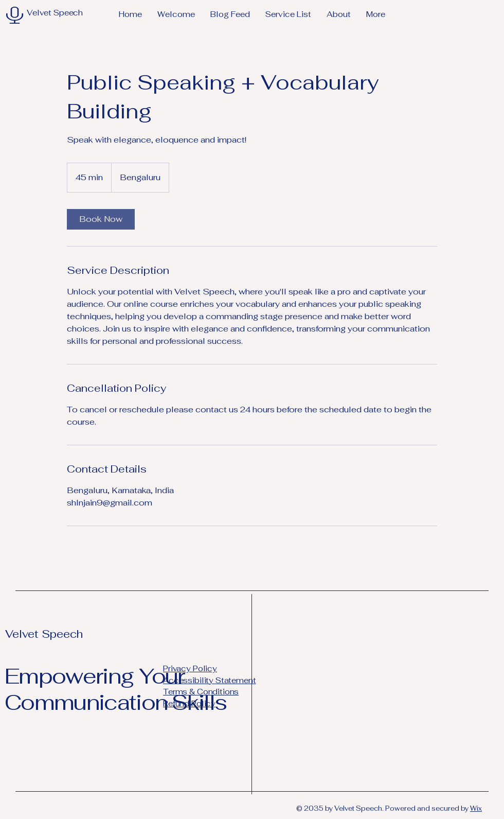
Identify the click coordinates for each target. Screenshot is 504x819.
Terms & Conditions (201, 692)
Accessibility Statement (210, 680)
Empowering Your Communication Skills (115, 689)
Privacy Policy (190, 668)
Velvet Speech (44, 634)
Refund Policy (189, 703)
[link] (101, 219)
